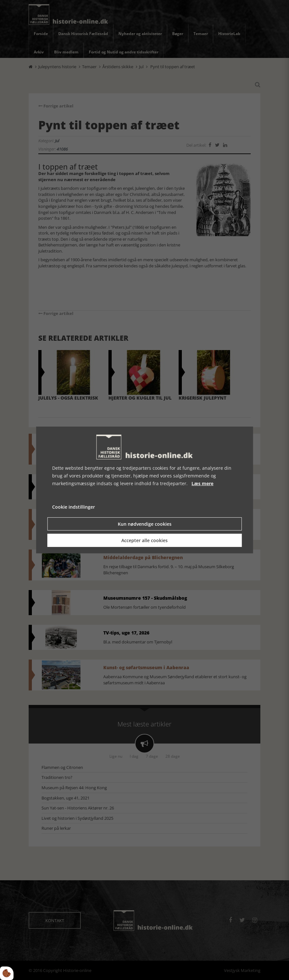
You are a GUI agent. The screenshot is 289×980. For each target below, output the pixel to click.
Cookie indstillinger (74, 507)
